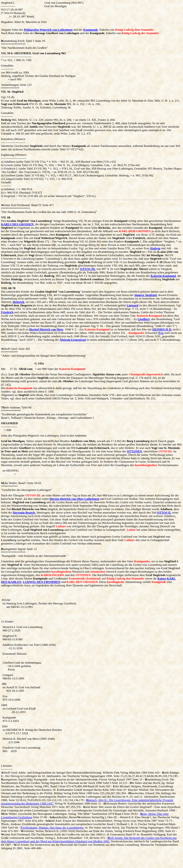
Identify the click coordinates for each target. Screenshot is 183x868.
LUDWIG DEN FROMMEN (42, 582)
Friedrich (7, 312)
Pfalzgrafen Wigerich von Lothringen (48, 30)
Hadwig (155, 248)
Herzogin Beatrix (24, 513)
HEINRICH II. (162, 329)
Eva (161, 333)
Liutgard (133, 305)
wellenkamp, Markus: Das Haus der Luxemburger (52, 828)
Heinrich (18, 302)
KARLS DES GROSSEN (17, 224)
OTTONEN (134, 451)
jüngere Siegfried (146, 295)
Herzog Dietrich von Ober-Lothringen (74, 499)
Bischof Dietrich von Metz (46, 329)
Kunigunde (91, 30)
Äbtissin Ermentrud (73, 340)
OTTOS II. (164, 513)
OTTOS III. (88, 269)
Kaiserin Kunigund (163, 276)
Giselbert (144, 319)
